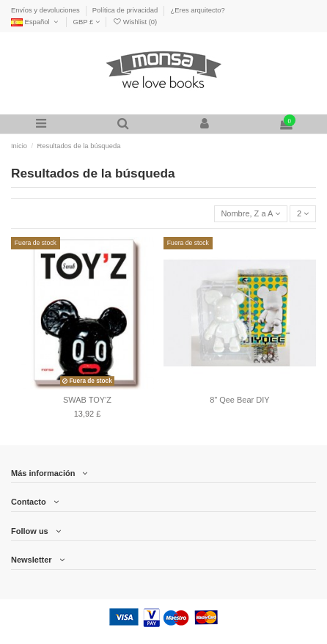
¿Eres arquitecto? (198, 10)
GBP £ (87, 22)
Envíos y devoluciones (46, 10)
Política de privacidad (126, 10)
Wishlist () (135, 22)
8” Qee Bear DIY (239, 400)
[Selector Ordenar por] (251, 214)
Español (36, 22)
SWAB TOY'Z (87, 400)
